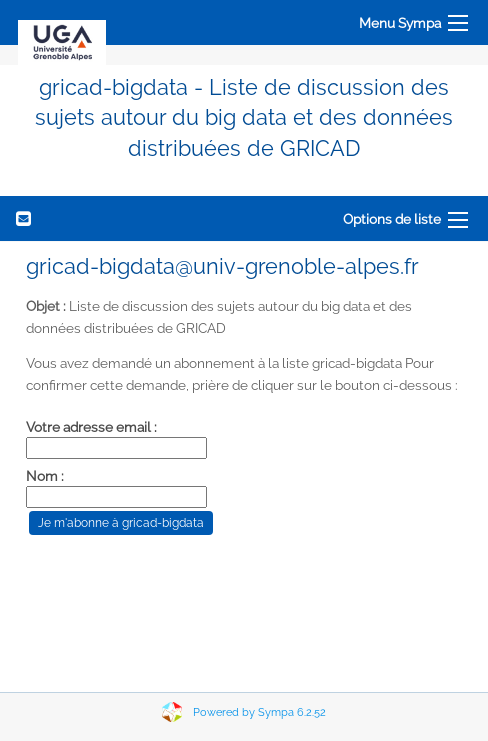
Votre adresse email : (91, 427)
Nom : (45, 476)
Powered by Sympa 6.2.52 (259, 712)
